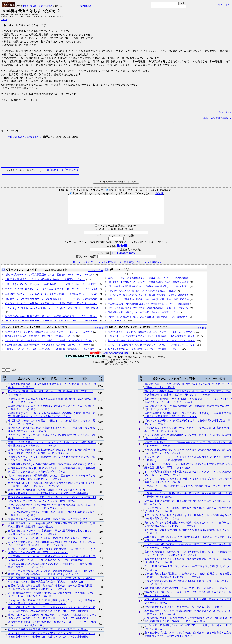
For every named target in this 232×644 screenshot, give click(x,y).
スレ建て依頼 (126, 268)
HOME (25, 6)
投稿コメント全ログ (82, 268)
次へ (220, 5)
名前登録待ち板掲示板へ (217, 118)
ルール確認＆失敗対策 (124, 259)
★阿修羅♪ (86, 6)
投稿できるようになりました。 (25, 137)
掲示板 (33, 6)
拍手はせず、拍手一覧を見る (62, 170)
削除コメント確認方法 (149, 268)
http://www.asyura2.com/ (116, 358)
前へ (228, 5)
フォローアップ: (10, 131)
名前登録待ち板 (46, 6)
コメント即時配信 (106, 268)
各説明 (159, 193)
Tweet (4, 19)
